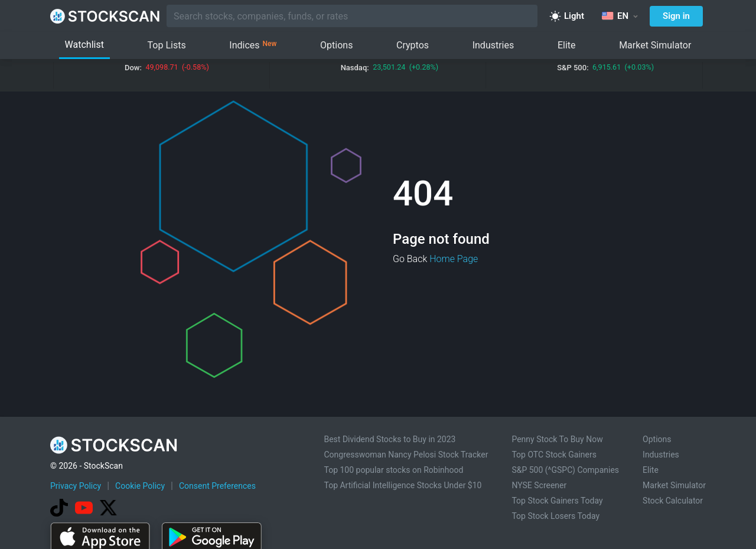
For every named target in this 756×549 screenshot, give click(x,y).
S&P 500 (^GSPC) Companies (565, 470)
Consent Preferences (217, 486)
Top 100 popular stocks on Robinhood (393, 470)
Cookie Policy (140, 486)
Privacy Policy (76, 486)
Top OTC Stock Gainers (554, 455)
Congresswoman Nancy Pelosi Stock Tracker (406, 455)
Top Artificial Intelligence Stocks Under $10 (403, 485)
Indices (253, 45)
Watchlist (84, 45)
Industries (493, 45)
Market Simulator (655, 45)
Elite (567, 45)
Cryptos (413, 45)
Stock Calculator (673, 501)
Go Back (410, 259)
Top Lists (167, 45)
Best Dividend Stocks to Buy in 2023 (390, 439)
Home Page (454, 259)
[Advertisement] (378, 515)
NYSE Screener (539, 485)
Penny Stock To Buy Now (557, 439)
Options (336, 45)
